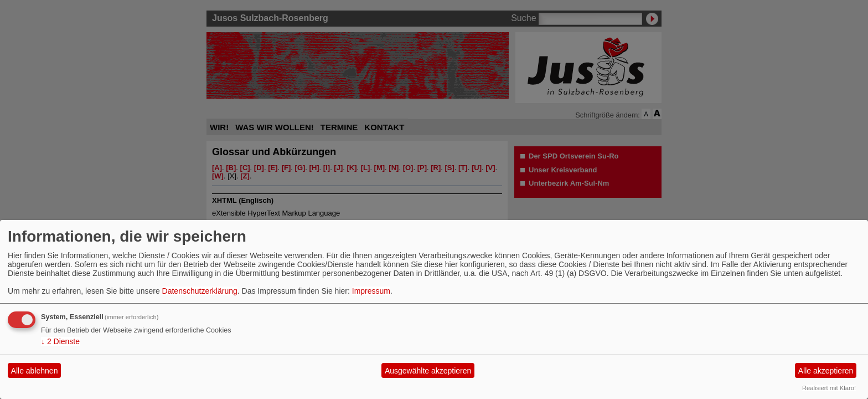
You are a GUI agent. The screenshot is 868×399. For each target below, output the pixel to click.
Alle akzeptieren (826, 371)
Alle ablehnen (35, 371)
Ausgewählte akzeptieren (428, 371)
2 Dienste (60, 341)
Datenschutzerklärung (200, 291)
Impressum (371, 291)
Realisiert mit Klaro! (829, 388)
